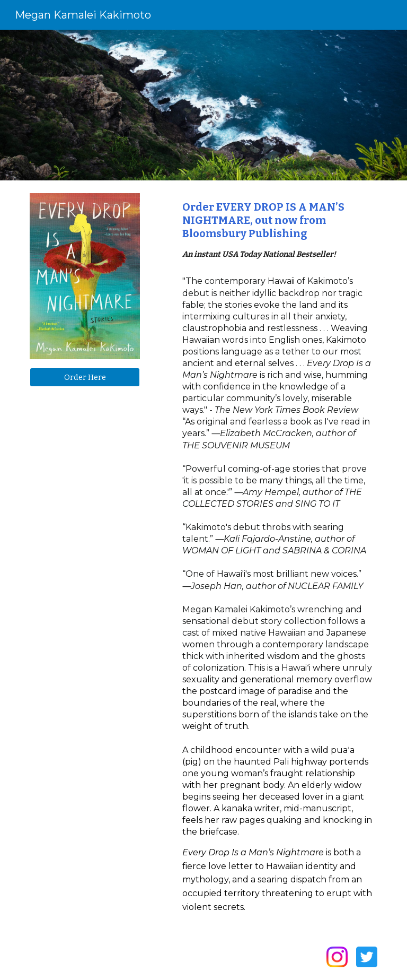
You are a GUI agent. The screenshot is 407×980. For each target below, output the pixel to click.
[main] (277, 231)
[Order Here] (85, 377)
